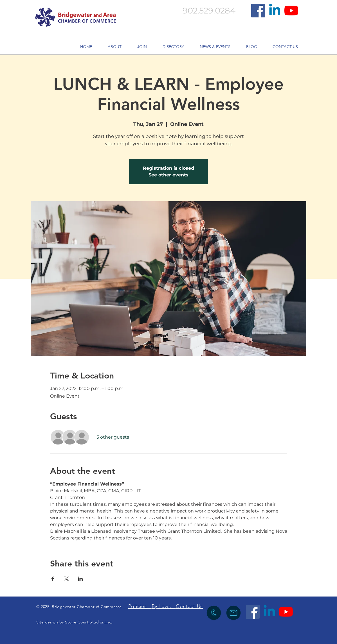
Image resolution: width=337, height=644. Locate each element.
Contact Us (189, 606)
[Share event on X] (67, 579)
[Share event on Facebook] (53, 579)
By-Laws (161, 606)
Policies (140, 606)
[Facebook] (258, 11)
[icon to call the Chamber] (214, 613)
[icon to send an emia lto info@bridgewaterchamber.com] (233, 613)
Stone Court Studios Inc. (89, 622)
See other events (168, 175)
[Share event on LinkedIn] (80, 579)
